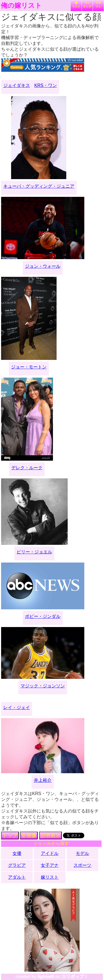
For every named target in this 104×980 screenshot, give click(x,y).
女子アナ (50, 865)
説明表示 (50, 835)
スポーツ (82, 865)
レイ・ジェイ (17, 707)
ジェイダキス (17, 85)
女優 (17, 853)
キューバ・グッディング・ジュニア (39, 186)
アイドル (50, 853)
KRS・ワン (46, 85)
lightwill (46, 977)
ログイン (98, 5)
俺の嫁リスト (21, 6)
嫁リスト (76, 5)
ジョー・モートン (29, 367)
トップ (10, 835)
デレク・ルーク (27, 468)
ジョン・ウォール (43, 266)
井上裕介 (43, 780)
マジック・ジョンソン (43, 686)
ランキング (87, 5)
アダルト (17, 877)
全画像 (29, 835)
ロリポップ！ (75, 977)
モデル (82, 853)
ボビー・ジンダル (43, 616)
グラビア (17, 865)
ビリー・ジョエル (34, 552)
